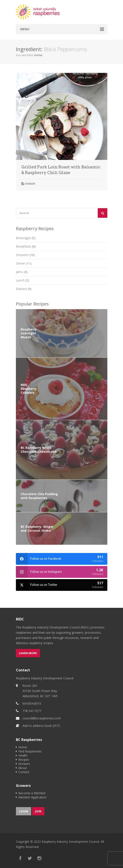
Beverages (26, 238)
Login (24, 811)
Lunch (22, 280)
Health (23, 755)
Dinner (30, 184)
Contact (24, 772)
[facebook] (62, 559)
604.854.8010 (32, 703)
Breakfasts (26, 246)
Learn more (28, 653)
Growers (24, 764)
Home (38, 55)
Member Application (32, 797)
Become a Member (32, 793)
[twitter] (62, 585)
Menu (25, 29)
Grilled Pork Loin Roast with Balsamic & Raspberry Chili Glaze (61, 170)
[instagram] (62, 572)
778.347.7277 (32, 711)
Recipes (24, 760)
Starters (24, 289)
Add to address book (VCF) (41, 726)
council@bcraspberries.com (42, 718)
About (23, 768)
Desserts (25, 255)
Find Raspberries (30, 751)
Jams (22, 272)
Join (38, 811)
